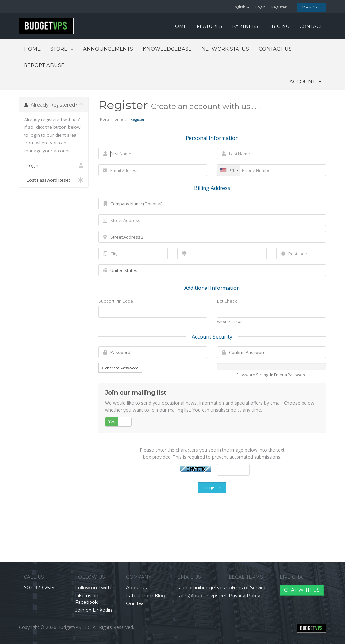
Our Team (137, 603)
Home (32, 49)
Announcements (108, 49)
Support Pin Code (116, 301)
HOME (179, 26)
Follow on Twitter (95, 588)
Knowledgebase (167, 49)
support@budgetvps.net (205, 588)
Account (305, 82)
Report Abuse (44, 65)
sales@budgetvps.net (202, 596)
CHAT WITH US (302, 590)
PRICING (279, 26)
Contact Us (275, 49)
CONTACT (311, 26)
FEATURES (209, 26)
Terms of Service (248, 588)
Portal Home (111, 119)
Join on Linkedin (94, 610)
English (241, 7)
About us (136, 588)
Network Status (225, 49)
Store (62, 49)
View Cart (312, 7)
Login (261, 7)
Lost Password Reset (54, 180)
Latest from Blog (146, 596)
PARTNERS (245, 26)
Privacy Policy (245, 596)
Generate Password (120, 368)
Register (279, 7)
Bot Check (227, 301)
